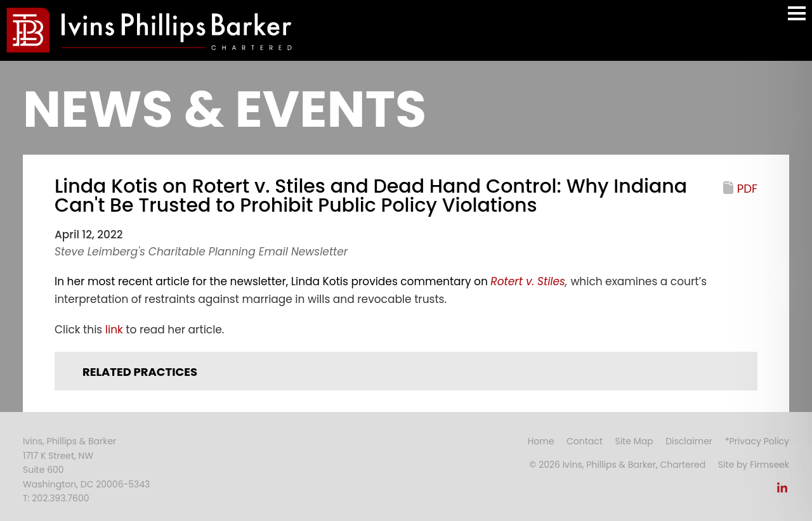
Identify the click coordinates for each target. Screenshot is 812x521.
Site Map (634, 441)
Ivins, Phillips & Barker (69, 441)
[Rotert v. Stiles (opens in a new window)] (528, 281)
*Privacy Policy (757, 441)
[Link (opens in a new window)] (782, 491)
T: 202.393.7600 (56, 498)
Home (541, 441)
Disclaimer (689, 441)
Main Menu (797, 19)
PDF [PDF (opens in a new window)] (747, 189)
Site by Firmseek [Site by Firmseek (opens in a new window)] (754, 465)
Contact (585, 441)
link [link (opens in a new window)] (114, 330)
